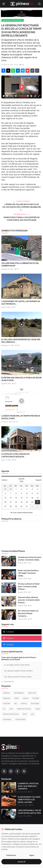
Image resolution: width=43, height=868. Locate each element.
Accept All (21, 862)
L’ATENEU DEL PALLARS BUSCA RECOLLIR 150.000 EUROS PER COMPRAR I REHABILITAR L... (22, 207)
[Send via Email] (28, 71)
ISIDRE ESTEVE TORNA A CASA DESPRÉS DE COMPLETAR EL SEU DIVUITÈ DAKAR (22, 219)
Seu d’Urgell (35, 703)
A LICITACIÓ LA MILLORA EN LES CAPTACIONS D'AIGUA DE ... (15, 455)
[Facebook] (17, 771)
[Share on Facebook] (3, 71)
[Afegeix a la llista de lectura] (37, 71)
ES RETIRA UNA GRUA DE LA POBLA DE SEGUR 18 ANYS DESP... (21, 379)
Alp (16, 703)
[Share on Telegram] (23, 71)
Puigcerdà (6, 698)
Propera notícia (22, 214)
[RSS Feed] (24, 771)
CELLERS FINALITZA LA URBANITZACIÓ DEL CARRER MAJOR (20, 264)
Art (4, 709)
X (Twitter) (9, 632)
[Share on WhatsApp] (13, 71)
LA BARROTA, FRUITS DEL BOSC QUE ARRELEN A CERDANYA (28, 786)
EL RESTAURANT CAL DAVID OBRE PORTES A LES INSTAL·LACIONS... (29, 799)
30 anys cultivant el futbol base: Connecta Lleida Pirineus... (29, 586)
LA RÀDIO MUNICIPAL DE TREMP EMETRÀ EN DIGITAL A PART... (21, 417)
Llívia (11, 709)
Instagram (9, 638)
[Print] (32, 71)
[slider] (8, 96)
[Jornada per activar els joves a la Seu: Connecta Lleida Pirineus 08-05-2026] (9, 561)
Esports (26, 698)
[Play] (4, 96)
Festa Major (7, 719)
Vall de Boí (7, 703)
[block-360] (22, 13)
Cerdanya (6, 693)
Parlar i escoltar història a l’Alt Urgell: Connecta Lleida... (28, 573)
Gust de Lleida (20, 719)
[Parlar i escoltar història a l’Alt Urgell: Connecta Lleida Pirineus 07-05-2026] (9, 574)
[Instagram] (11, 771)
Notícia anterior (21, 201)
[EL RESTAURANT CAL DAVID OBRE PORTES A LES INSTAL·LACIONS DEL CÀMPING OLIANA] (9, 801)
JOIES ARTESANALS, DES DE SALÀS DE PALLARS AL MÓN (29, 812)
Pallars (16, 698)
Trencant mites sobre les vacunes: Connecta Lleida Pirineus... (29, 600)
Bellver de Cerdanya (24, 709)
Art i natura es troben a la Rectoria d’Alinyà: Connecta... (28, 613)
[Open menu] (4, 4)
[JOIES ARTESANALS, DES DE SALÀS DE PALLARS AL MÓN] (9, 814)
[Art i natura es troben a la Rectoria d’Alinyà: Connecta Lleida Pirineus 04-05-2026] (9, 615)
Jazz (32, 714)
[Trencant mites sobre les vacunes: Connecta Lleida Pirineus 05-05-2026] (9, 601)
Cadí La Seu (32, 693)
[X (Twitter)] (4, 771)
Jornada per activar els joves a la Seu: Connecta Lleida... (30, 558)
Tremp (37, 709)
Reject (32, 855)
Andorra (24, 703)
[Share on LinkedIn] (18, 71)
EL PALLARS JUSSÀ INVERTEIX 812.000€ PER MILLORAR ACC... (21, 341)
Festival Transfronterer (11, 714)
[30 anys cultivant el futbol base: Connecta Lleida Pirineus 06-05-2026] (9, 588)
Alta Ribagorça (19, 693)
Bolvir (25, 714)
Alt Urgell (36, 698)
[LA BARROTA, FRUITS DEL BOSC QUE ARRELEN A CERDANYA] (9, 787)
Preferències (11, 855)
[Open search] (39, 4)
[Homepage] (22, 4)
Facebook (8, 645)
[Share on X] (8, 71)
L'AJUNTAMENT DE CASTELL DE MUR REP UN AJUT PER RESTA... (21, 303)
